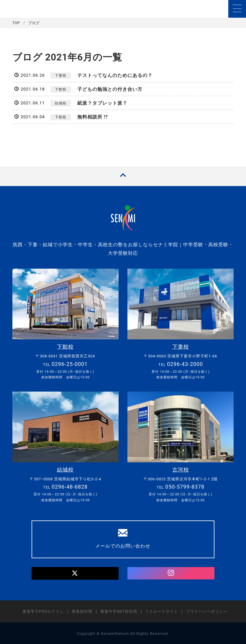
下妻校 (61, 75)
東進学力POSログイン (43, 611)
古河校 (181, 469)
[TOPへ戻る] (123, 176)
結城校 (61, 103)
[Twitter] (75, 573)
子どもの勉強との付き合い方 (110, 89)
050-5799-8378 (185, 486)
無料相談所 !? (93, 117)
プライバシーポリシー (207, 611)
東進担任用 (82, 611)
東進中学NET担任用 (119, 611)
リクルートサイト (162, 611)
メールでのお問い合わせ (123, 538)
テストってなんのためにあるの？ (115, 75)
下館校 (61, 89)
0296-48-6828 (70, 486)
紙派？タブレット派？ (102, 103)
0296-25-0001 (70, 364)
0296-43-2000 (185, 364)
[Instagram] (171, 573)
